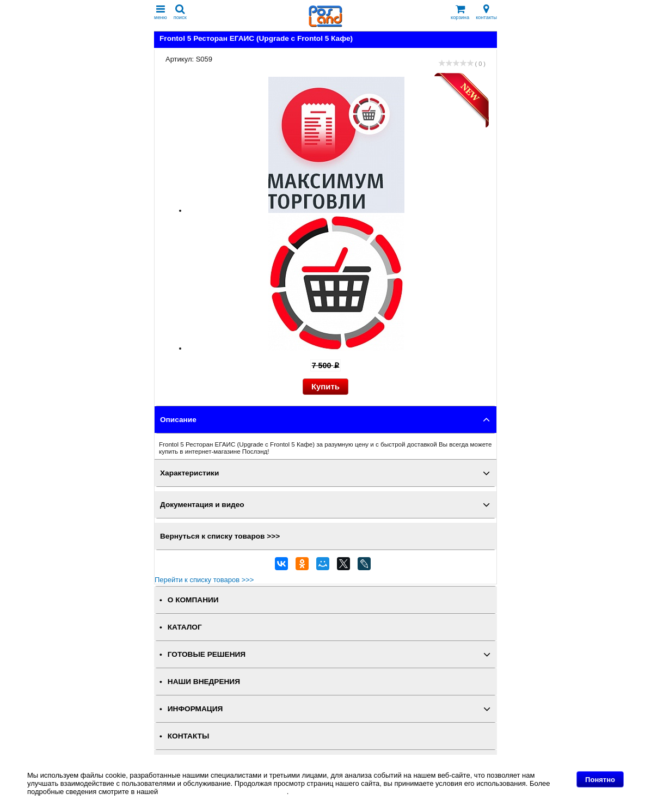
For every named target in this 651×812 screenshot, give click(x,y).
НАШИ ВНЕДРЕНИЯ (204, 682)
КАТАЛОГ (185, 627)
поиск (180, 12)
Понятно (600, 780)
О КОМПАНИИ (193, 600)
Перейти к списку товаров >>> (204, 580)
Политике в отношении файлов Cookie (223, 792)
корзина (460, 12)
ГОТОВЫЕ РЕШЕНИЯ (207, 654)
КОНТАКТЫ (188, 736)
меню (161, 12)
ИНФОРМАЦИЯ (195, 709)
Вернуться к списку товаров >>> (220, 536)
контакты (486, 12)
